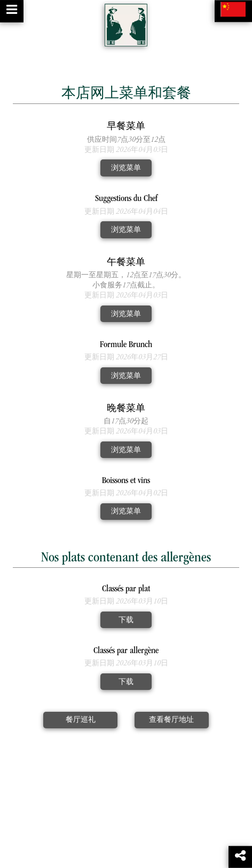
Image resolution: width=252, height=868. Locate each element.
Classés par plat (126, 589)
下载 (126, 620)
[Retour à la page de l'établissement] (126, 25)
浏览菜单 (126, 168)
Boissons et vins (126, 481)
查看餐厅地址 (171, 720)
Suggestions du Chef (126, 199)
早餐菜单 (126, 127)
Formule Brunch (126, 345)
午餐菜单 (126, 263)
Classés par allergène (126, 651)
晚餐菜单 (126, 409)
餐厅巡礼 (81, 720)
